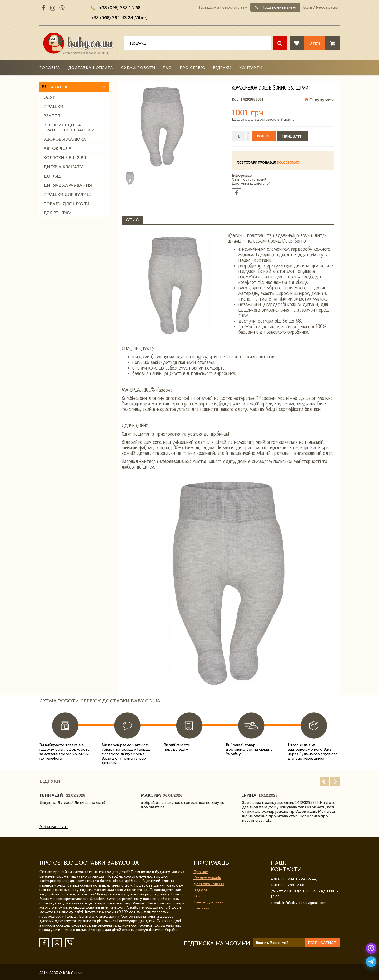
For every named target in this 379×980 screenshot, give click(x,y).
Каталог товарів (207, 878)
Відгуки (222, 68)
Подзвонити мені (275, 7)
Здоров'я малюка (65, 139)
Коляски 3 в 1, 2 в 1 (65, 158)
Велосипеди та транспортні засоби (69, 127)
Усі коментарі (54, 827)
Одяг (49, 97)
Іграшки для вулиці (68, 194)
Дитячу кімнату (63, 167)
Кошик (264, 136)
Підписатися (322, 943)
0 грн (315, 43)
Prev (324, 782)
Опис (132, 220)
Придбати (292, 137)
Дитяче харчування (68, 185)
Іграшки (53, 107)
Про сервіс (192, 68)
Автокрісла (58, 148)
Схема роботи (138, 68)
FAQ (168, 68)
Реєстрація (327, 7)
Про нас (201, 872)
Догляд (53, 176)
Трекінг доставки (208, 902)
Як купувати (319, 100)
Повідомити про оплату (223, 7)
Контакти (251, 68)
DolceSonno (288, 162)
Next (335, 782)
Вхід (308, 7)
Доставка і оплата (91, 68)
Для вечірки (58, 213)
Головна (50, 68)
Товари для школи (66, 204)
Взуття (52, 116)
